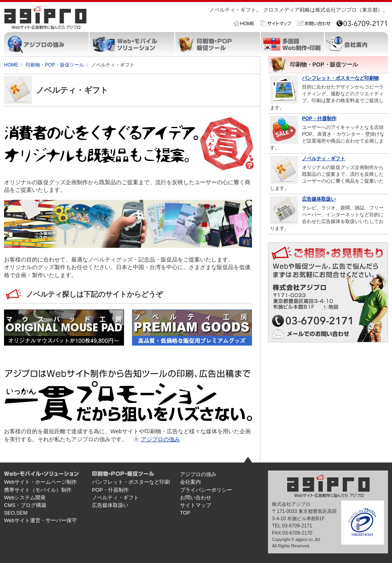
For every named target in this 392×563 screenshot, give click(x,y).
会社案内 (190, 482)
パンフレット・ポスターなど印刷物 (340, 78)
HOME (11, 65)
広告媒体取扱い (319, 199)
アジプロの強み (160, 439)
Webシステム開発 (25, 498)
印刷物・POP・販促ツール (55, 65)
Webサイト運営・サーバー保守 (40, 520)
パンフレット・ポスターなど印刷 (131, 482)
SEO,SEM (16, 513)
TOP (185, 513)
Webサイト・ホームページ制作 (40, 482)
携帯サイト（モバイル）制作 (38, 490)
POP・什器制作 (319, 119)
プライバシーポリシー (206, 490)
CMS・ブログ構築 (25, 505)
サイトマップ (196, 505)
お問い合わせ (196, 498)
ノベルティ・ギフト (324, 159)
